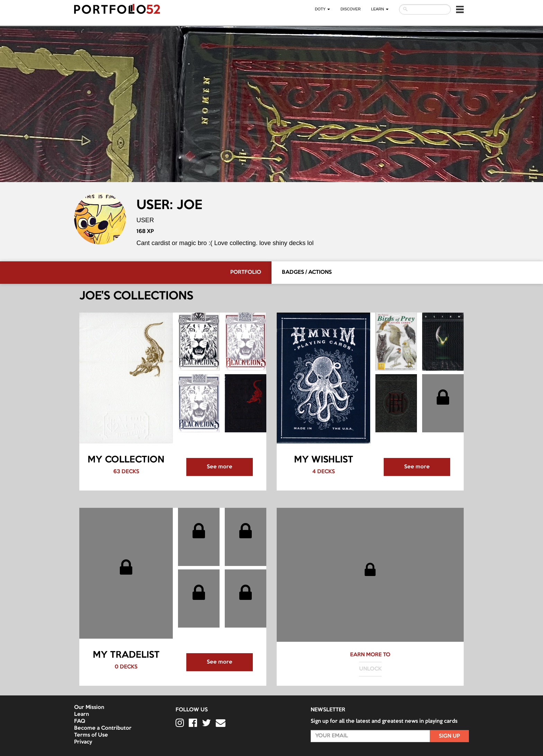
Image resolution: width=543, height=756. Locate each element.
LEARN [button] (380, 9)
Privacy (83, 742)
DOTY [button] (322, 9)
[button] (460, 9)
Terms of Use (91, 735)
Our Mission (89, 708)
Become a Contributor (103, 728)
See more (220, 467)
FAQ (80, 721)
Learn (82, 714)
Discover (350, 9)
